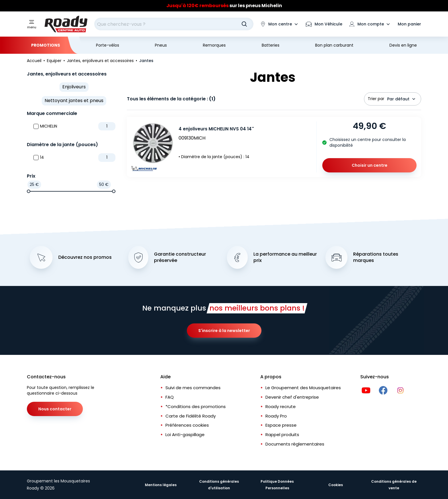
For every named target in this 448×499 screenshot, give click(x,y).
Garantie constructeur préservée (180, 258)
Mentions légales (161, 485)
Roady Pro (276, 416)
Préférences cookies (187, 425)
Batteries (271, 45)
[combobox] (174, 24)
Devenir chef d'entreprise (292, 397)
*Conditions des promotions (196, 406)
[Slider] (224, 6)
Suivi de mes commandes (193, 388)
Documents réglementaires (295, 444)
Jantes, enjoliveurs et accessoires (67, 74)
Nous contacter (55, 409)
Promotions (46, 45)
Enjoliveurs (74, 87)
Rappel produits (282, 435)
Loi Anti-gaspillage (185, 435)
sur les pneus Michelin (224, 6)
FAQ (170, 397)
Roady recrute (281, 406)
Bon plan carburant (334, 45)
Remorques (214, 45)
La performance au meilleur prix (285, 258)
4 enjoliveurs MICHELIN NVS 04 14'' (216, 129)
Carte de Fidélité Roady (191, 416)
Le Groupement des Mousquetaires (303, 388)
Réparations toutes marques (376, 258)
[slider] (29, 191)
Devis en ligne (403, 45)
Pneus (161, 45)
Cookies (336, 485)
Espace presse (281, 425)
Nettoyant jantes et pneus (74, 101)
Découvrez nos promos (85, 257)
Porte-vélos (108, 45)
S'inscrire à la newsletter (224, 331)
